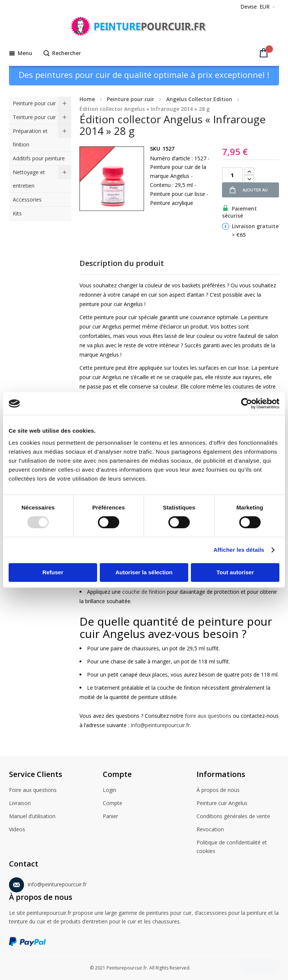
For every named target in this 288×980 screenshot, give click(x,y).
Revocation (210, 830)
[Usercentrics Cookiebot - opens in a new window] (247, 403)
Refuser (53, 572)
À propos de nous (218, 790)
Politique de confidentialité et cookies (232, 847)
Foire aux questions (33, 790)
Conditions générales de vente (233, 817)
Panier (110, 817)
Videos (17, 830)
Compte (112, 804)
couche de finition (144, 592)
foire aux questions (208, 716)
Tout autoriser (235, 572)
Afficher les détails (239, 550)
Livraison (20, 804)
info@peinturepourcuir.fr (160, 725)
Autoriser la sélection (144, 572)
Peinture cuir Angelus (222, 804)
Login (109, 790)
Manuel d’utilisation (32, 817)
